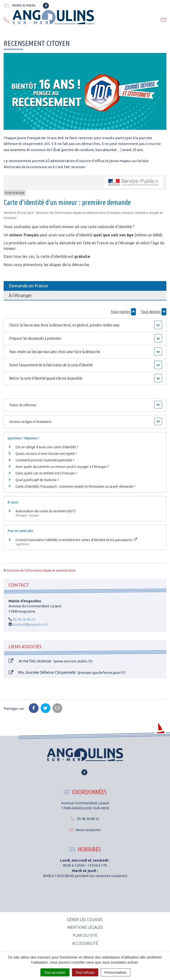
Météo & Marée (20, 5)
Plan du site (85, 935)
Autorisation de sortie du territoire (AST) (46, 511)
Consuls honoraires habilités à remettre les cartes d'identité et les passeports (76, 540)
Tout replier (123, 312)
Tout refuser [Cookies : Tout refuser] (85, 972)
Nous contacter (85, 830)
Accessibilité (85, 943)
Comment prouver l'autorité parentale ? (45, 460)
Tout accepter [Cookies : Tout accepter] (55, 972)
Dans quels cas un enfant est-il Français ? (46, 473)
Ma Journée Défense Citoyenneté (67, 673)
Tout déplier (153, 312)
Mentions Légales (85, 927)
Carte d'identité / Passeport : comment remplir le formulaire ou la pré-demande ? (75, 486)
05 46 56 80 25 (24, 619)
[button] (85, 325)
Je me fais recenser (50, 661)
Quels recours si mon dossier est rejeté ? (46, 454)
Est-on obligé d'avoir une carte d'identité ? (47, 447)
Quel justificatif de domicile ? (37, 480)
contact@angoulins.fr (31, 624)
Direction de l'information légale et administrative (41, 570)
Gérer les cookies (85, 920)
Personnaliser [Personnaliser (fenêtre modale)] (116, 972)
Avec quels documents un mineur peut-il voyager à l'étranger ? (62, 467)
